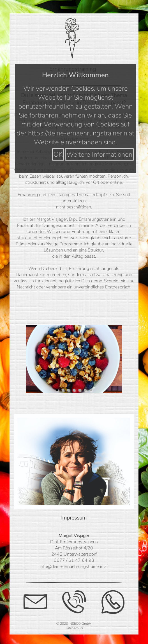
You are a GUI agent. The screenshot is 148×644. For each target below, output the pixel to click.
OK (58, 154)
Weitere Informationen (99, 154)
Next (114, 357)
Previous (34, 357)
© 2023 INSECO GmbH (74, 624)
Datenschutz (74, 628)
